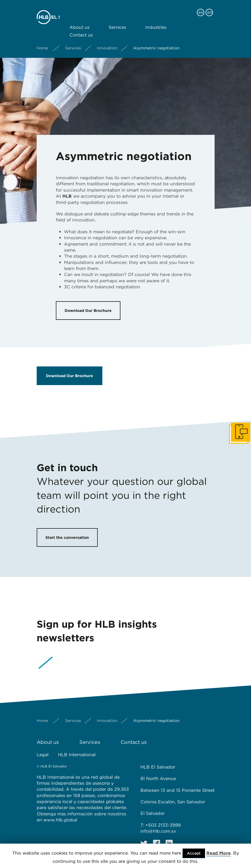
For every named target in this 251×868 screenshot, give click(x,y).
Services (117, 23)
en (210, 8)
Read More (219, 853)
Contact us (81, 30)
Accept (194, 853)
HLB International (77, 755)
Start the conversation (67, 537)
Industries (156, 23)
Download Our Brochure (88, 311)
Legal (43, 755)
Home (42, 43)
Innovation (107, 43)
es (201, 8)
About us (80, 23)
